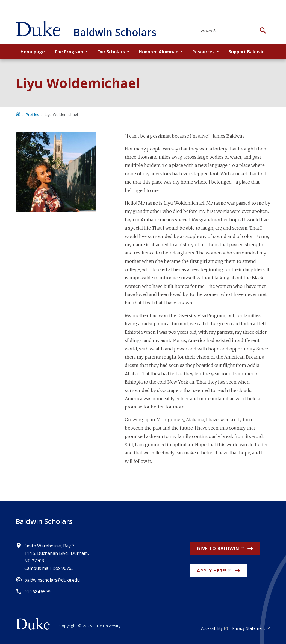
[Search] (263, 31)
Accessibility (212, 628)
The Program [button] (69, 52)
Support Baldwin (247, 52)
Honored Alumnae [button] (159, 52)
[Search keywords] (225, 31)
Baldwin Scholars (44, 521)
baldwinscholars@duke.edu (52, 580)
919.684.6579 (37, 592)
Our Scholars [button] (111, 52)
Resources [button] (203, 52)
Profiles (32, 114)
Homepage (33, 52)
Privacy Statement (249, 628)
